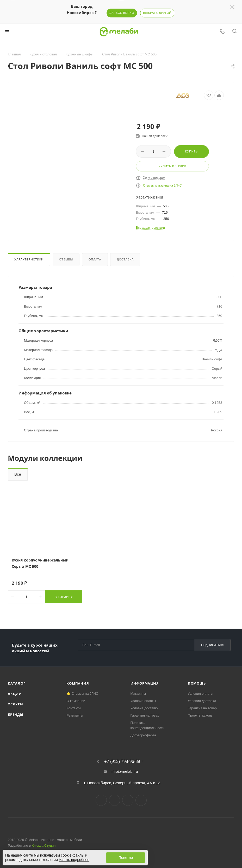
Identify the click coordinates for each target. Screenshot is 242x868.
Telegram (114, 800)
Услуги (15, 704)
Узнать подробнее (74, 860)
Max (141, 800)
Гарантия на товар (145, 715)
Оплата (95, 259)
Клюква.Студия (44, 845)
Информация (145, 683)
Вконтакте (101, 800)
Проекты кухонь (200, 715)
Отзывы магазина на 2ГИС (162, 186)
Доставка (125, 259)
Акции (15, 694)
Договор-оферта (143, 735)
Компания (78, 683)
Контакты (74, 708)
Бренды (16, 714)
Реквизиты (75, 715)
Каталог (17, 683)
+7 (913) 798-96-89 (122, 762)
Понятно (126, 858)
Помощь (197, 683)
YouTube (128, 800)
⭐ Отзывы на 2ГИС (82, 694)
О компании (76, 701)
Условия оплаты (143, 701)
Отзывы (66, 259)
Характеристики (29, 259)
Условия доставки (145, 708)
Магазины (138, 694)
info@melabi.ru (125, 771)
